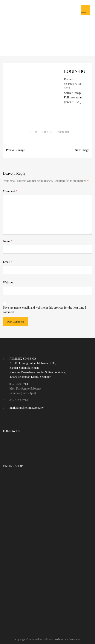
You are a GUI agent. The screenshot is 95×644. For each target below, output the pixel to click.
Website (8, 282)
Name (8, 241)
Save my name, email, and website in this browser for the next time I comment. (44, 310)
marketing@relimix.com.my (27, 408)
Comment (10, 191)
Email (8, 262)
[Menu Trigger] (85, 10)
